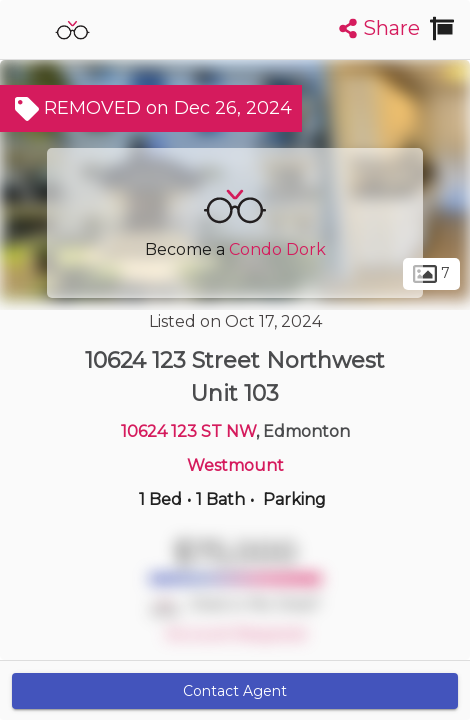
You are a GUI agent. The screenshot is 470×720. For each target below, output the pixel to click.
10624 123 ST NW (188, 431)
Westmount (235, 465)
